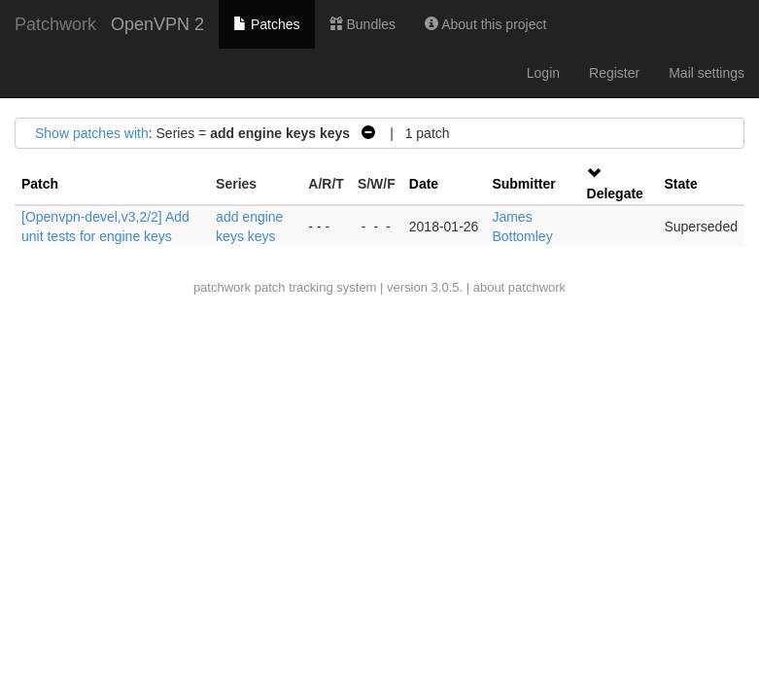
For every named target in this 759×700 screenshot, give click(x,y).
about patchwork (519, 287)
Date (424, 184)
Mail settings (707, 73)
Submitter (523, 184)
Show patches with (92, 133)
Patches (266, 24)
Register (614, 73)
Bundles (362, 24)
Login (543, 73)
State (680, 184)
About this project (485, 24)
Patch (40, 184)
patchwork (222, 287)
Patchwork (55, 24)
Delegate (615, 193)
